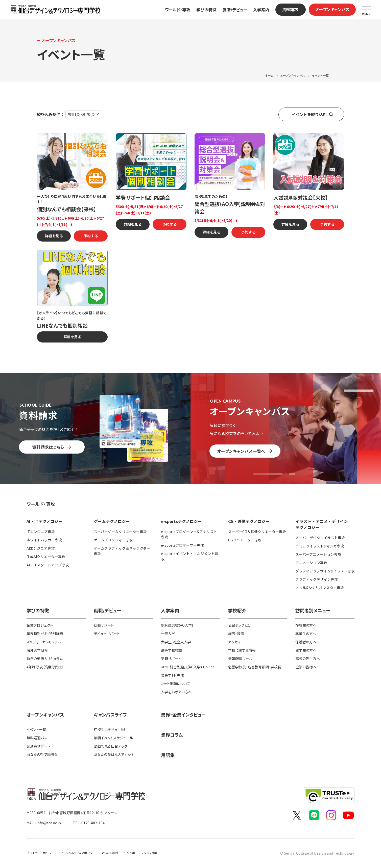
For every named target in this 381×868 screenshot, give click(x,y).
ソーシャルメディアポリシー (78, 853)
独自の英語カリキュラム (45, 659)
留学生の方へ (306, 650)
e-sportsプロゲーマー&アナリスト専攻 (189, 534)
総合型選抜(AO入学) (177, 625)
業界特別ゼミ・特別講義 (45, 634)
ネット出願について (175, 683)
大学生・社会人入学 (176, 642)
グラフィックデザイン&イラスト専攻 (325, 571)
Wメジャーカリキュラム (44, 642)
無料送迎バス (37, 738)
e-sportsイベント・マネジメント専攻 (189, 556)
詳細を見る (54, 236)
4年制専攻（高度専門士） (45, 667)
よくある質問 (110, 853)
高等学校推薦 (172, 650)
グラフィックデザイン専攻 (317, 579)
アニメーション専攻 (311, 563)
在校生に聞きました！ (110, 729)
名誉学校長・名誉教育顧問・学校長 (255, 667)
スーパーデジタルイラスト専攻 (320, 538)
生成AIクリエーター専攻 (46, 557)
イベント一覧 (36, 729)
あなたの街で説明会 (42, 754)
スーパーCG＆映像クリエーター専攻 (257, 532)
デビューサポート (107, 634)
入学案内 (261, 10)
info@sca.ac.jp (49, 823)
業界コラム (172, 735)
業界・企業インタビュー (183, 715)
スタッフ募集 (149, 853)
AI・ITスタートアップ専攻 (48, 565)
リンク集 (130, 853)
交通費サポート (38, 746)
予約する (91, 236)
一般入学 (168, 634)
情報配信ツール (240, 659)
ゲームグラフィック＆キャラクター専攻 (122, 551)
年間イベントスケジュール (113, 738)
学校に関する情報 (242, 650)
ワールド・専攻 (178, 10)
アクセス (235, 642)
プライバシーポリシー (40, 853)
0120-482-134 (86, 823)
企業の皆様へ (306, 667)
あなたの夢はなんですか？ (114, 754)
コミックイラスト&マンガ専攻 (320, 546)
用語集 (168, 755)
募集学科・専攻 (172, 675)
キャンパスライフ (110, 715)
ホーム (269, 75)
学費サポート (171, 659)
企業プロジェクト (40, 625)
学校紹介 (237, 610)
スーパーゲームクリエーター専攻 (120, 532)
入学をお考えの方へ (176, 692)
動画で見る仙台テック (111, 746)
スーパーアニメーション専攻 (318, 554)
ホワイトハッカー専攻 (44, 540)
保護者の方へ (306, 642)
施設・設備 (236, 634)
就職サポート (104, 625)
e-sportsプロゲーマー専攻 (182, 545)
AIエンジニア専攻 (41, 548)
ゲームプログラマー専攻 (113, 540)
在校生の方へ (306, 625)
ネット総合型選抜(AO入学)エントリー (189, 667)
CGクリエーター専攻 (245, 540)
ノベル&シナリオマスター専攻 (320, 588)
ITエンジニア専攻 (41, 532)
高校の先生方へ (308, 659)
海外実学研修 (37, 650)
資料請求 (290, 9)
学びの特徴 (206, 10)
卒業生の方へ (306, 634)
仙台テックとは (240, 625)
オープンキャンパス (332, 9)
